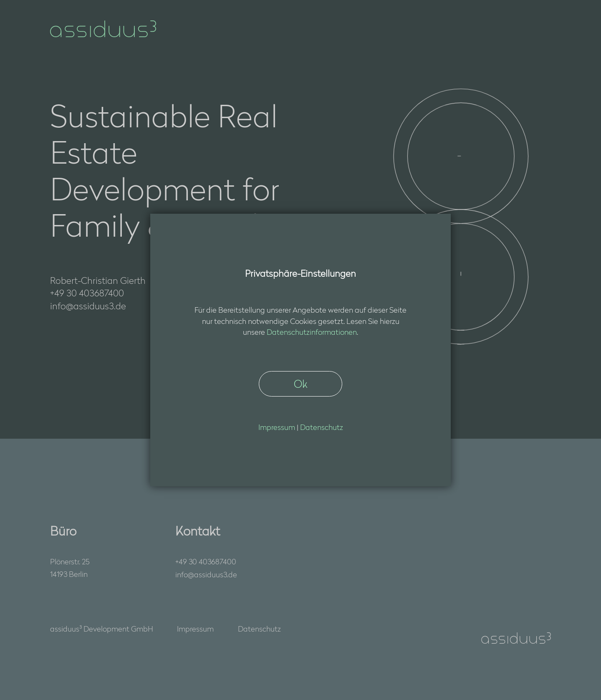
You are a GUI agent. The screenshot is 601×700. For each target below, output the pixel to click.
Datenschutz (259, 628)
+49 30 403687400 (206, 561)
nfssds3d (206, 574)
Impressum (195, 628)
